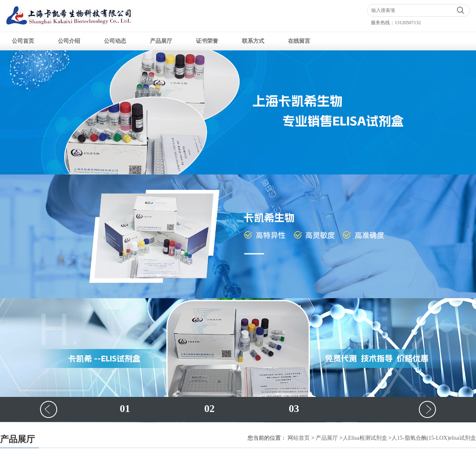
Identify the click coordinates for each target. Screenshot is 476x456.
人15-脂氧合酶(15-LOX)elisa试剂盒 (434, 438)
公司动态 (115, 41)
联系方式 (253, 41)
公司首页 (23, 41)
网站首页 (299, 438)
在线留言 (299, 41)
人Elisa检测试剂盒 (365, 438)
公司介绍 (69, 41)
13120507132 (408, 23)
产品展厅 (161, 41)
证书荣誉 (207, 41)
